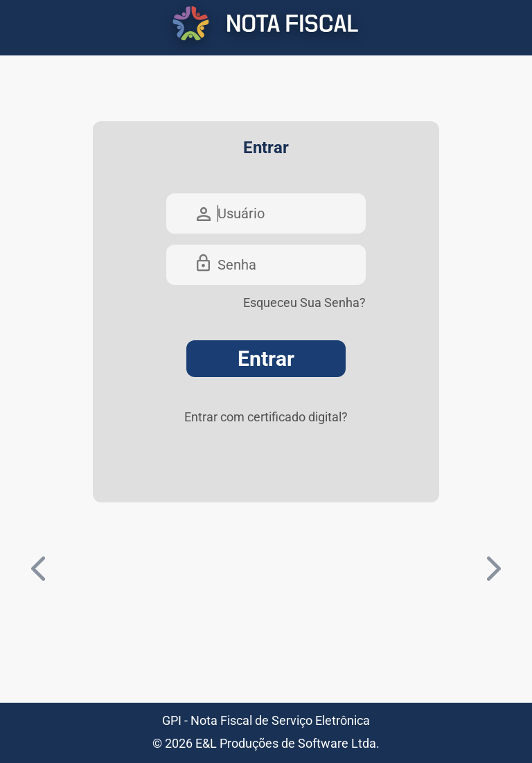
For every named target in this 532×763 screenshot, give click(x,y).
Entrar (266, 359)
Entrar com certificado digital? (266, 417)
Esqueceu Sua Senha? (304, 302)
